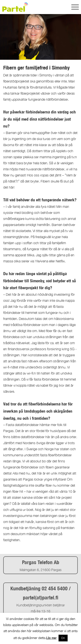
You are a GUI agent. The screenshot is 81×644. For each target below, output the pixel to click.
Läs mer (51, 638)
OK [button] (63, 638)
